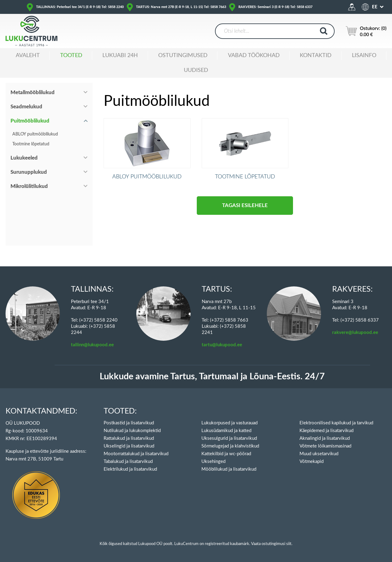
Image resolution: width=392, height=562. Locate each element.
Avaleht (28, 56)
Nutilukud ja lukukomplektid (132, 431)
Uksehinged (213, 462)
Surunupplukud (29, 172)
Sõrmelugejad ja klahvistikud (230, 446)
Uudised (196, 70)
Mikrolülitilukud (29, 186)
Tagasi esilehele (245, 213)
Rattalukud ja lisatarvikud (129, 438)
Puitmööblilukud (30, 121)
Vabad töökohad (254, 56)
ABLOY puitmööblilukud (35, 134)
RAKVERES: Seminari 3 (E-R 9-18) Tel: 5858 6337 (275, 7)
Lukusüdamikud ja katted (226, 431)
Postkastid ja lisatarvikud (129, 423)
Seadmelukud (26, 107)
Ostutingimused (183, 56)
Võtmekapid (312, 462)
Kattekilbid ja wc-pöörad (226, 454)
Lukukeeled (24, 158)
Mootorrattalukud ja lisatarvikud (136, 454)
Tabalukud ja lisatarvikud (128, 462)
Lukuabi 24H (120, 56)
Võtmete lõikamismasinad (325, 446)
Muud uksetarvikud (319, 454)
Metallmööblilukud (33, 92)
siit (289, 544)
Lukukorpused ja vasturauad (229, 423)
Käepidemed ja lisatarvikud (326, 431)
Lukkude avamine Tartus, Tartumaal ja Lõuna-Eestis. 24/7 (212, 377)
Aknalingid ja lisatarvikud (325, 438)
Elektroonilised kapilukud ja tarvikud (336, 423)
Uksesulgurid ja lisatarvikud (229, 438)
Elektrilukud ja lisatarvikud (130, 469)
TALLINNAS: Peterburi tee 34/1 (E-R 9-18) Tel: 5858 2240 (80, 7)
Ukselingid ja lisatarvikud (129, 446)
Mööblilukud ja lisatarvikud (229, 469)
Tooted (71, 56)
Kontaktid (316, 56)
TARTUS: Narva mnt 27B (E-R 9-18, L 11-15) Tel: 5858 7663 (181, 7)
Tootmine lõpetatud (31, 144)
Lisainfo (364, 56)
